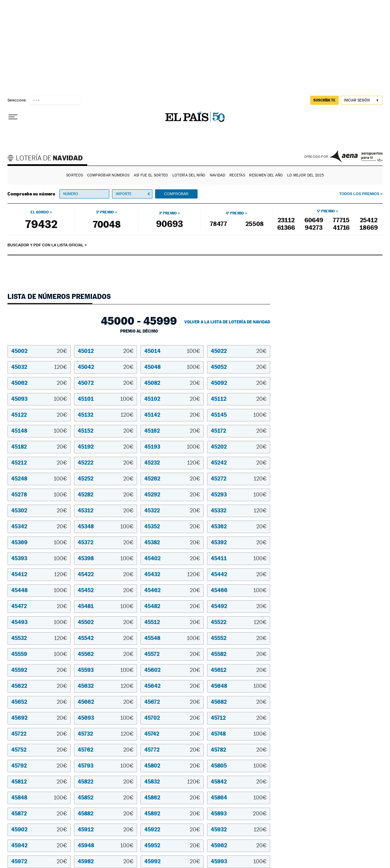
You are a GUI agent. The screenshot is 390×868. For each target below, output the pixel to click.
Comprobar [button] (176, 194)
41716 (341, 228)
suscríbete (324, 100)
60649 (314, 220)
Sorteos (75, 175)
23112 (286, 220)
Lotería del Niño (189, 175)
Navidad (218, 175)
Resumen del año (266, 175)
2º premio (105, 212)
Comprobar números (108, 175)
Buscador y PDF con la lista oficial (45, 245)
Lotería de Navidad (48, 159)
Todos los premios (359, 194)
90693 (170, 224)
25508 (255, 224)
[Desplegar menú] (13, 117)
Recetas (237, 175)
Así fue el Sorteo (151, 175)
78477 (218, 224)
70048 (107, 224)
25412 (369, 220)
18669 (369, 228)
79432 (41, 224)
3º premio (168, 213)
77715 (341, 220)
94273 (314, 228)
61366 (286, 228)
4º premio (235, 213)
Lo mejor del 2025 (305, 175)
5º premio (326, 211)
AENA (356, 156)
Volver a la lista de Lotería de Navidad (227, 322)
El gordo (40, 212)
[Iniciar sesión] (362, 100)
